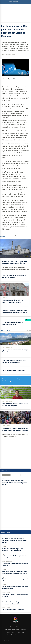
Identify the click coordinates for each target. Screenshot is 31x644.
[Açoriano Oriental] (16, 623)
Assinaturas (22, 635)
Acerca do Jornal (10, 627)
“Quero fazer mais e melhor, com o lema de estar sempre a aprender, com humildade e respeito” (15, 381)
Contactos (23, 630)
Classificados (16, 630)
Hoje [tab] (6, 475)
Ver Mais (29, 237)
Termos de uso (20, 632)
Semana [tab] (15, 475)
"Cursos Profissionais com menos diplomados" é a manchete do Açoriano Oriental (14, 483)
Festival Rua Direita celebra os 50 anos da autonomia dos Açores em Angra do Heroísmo (15, 430)
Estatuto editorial (21, 627)
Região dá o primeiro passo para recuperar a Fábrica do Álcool (14, 262)
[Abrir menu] (2, 2)
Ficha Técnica (11, 632)
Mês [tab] (25, 475)
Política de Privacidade (12, 635)
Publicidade (8, 630)
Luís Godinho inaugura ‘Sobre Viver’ (13, 371)
